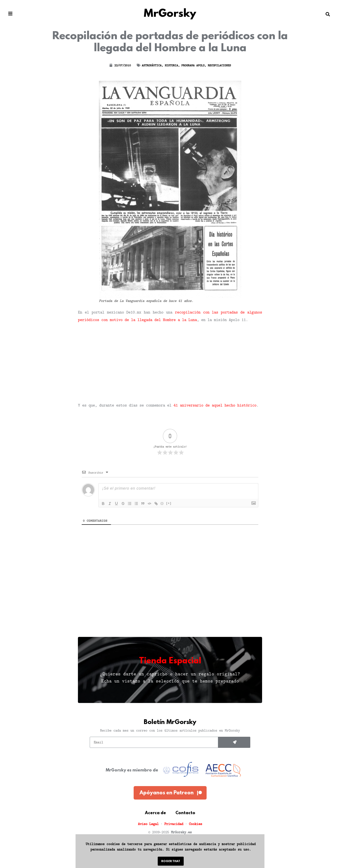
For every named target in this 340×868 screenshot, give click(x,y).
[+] (169, 503)
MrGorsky (170, 14)
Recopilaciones (219, 65)
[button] (10, 14)
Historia (171, 65)
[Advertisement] (170, 362)
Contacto (185, 813)
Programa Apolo (193, 65)
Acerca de (155, 813)
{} (162, 503)
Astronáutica (152, 65)
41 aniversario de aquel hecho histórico (215, 405)
